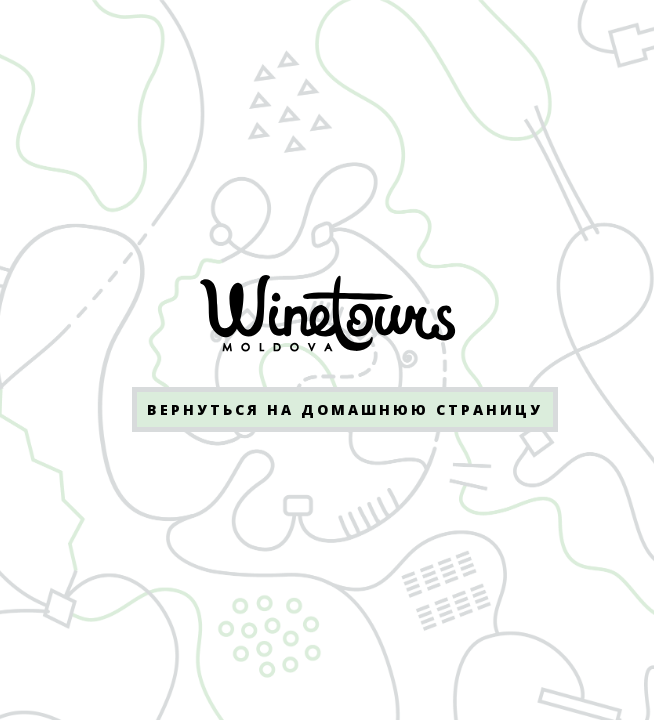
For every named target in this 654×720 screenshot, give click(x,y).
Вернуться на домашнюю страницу (345, 409)
